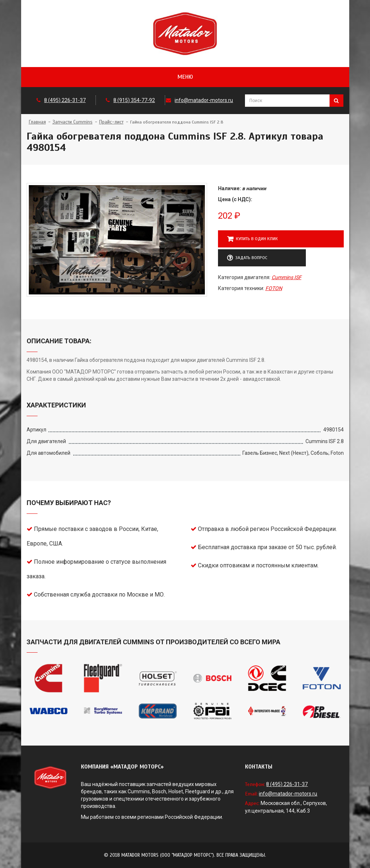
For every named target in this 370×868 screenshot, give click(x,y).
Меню (185, 77)
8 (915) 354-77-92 (134, 100)
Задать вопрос (247, 258)
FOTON (274, 288)
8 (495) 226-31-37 (65, 100)
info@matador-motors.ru (204, 100)
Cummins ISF (287, 277)
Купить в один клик (252, 239)
